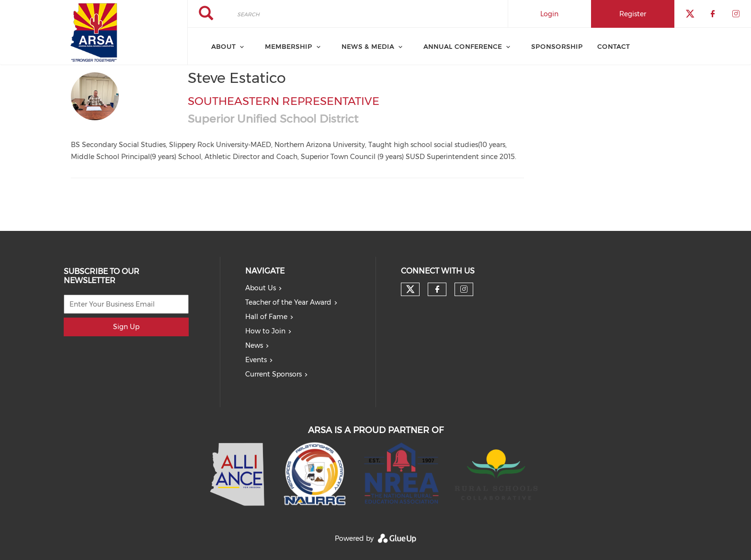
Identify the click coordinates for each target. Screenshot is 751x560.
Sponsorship (557, 46)
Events (256, 360)
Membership (289, 46)
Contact (614, 46)
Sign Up (126, 327)
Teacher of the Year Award (288, 302)
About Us (261, 288)
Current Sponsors (273, 374)
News (254, 345)
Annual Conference (463, 46)
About (223, 46)
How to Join (265, 331)
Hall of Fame (266, 317)
